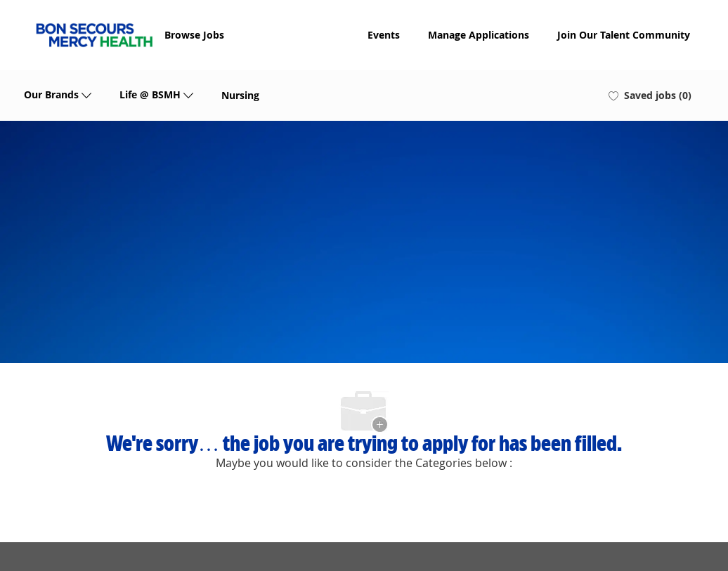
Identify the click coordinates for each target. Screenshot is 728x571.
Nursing (240, 96)
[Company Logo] (94, 35)
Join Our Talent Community (624, 35)
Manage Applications (479, 35)
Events (384, 35)
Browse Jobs (194, 35)
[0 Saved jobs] (650, 96)
